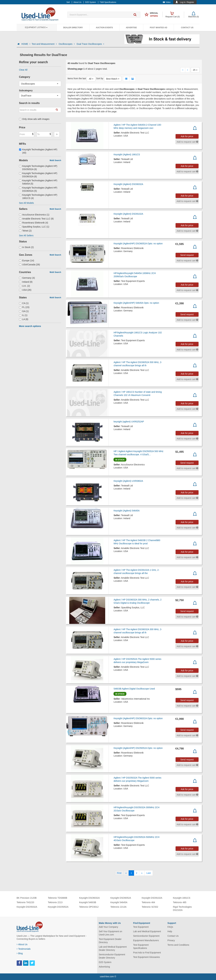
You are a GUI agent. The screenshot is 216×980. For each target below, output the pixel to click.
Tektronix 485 (180, 902)
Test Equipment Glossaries (146, 957)
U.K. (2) (25, 286)
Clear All (23, 70)
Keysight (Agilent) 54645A (127, 511)
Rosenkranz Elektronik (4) (34, 223)
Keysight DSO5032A (27, 907)
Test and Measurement (44, 44)
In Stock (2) (26, 247)
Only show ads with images (34, 119)
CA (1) (24, 303)
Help (170, 931)
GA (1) (24, 311)
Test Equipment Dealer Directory (110, 941)
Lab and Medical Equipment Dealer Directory (113, 948)
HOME (26, 44)
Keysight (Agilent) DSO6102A (128, 214)
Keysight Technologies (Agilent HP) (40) (38, 151)
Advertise (131, 28)
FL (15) (24, 307)
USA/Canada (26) (30, 265)
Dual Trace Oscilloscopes (90, 44)
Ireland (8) (26, 282)
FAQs (170, 927)
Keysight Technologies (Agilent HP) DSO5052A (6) (38, 168)
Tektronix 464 (148, 902)
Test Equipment (141, 927)
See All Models (27, 203)
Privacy (171, 940)
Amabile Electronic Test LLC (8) (36, 219)
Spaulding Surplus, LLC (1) (34, 227)
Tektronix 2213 (55, 902)
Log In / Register (187, 2)
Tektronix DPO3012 (89, 907)
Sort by (100, 78)
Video (167, 2)
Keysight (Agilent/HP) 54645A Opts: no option (136, 303)
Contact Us (187, 28)
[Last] (148, 873)
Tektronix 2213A (119, 907)
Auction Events (104, 28)
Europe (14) (27, 261)
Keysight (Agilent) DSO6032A (128, 184)
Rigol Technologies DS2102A (182, 908)
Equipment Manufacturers (146, 940)
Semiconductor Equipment (146, 936)
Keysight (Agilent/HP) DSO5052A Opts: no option (138, 748)
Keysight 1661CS (182, 898)
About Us (22, 944)
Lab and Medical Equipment (147, 931)
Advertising (104, 967)
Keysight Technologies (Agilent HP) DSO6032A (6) (38, 175)
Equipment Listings (36, 27)
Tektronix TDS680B (58, 898)
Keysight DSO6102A (152, 898)
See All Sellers (26, 235)
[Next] (142, 873)
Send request (187, 255)
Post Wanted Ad (158, 28)
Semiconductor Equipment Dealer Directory (112, 956)
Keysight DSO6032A (89, 898)
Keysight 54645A (119, 902)
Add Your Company (108, 927)
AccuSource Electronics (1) (34, 215)
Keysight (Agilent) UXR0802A (128, 481)
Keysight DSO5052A (58, 907)
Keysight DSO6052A (121, 898)
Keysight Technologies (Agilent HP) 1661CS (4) (38, 197)
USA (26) (25, 290)
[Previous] (126, 873)
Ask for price (187, 136)
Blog (20, 953)
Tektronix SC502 (150, 907)
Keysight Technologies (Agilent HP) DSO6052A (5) (38, 189)
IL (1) (23, 315)
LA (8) (24, 319)
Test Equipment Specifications (141, 946)
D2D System (105, 962)
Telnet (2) (25, 231)
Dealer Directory (73, 28)
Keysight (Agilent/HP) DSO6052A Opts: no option (138, 244)
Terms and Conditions (178, 945)
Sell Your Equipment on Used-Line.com (110, 933)
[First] (119, 873)
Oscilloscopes (67, 44)
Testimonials (24, 949)
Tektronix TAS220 (25, 902)
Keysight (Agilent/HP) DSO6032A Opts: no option (138, 718)
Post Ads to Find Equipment (147, 953)
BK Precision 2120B (27, 898)
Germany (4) (27, 278)
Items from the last (77, 78)
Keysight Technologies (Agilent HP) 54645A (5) (38, 182)
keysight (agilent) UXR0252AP (129, 422)
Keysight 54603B (88, 902)
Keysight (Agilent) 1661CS (127, 154)
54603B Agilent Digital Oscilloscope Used (134, 689)
